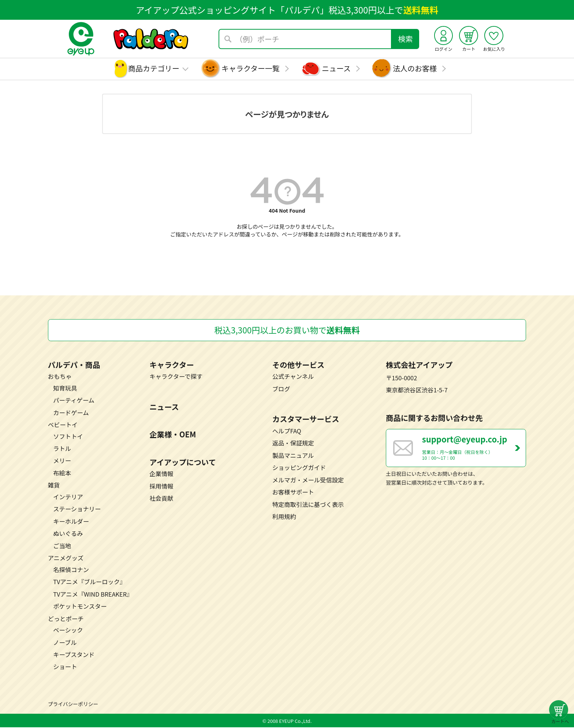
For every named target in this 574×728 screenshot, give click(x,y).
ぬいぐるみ (68, 534)
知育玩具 (65, 389)
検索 (406, 39)
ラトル (62, 449)
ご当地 (62, 546)
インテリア (68, 497)
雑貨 (54, 486)
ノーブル (65, 643)
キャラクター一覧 (251, 68)
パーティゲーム (74, 401)
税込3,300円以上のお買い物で (287, 330)
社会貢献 (161, 499)
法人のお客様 (415, 68)
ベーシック (68, 631)
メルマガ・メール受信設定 (308, 481)
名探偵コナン (71, 570)
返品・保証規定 (293, 444)
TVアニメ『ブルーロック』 (89, 582)
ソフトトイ (68, 437)
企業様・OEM (173, 435)
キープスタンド (74, 655)
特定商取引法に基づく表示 (308, 505)
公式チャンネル (293, 377)
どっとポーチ (66, 619)
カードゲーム (71, 413)
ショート (65, 667)
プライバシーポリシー (73, 705)
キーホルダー (71, 522)
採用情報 (161, 487)
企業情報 (161, 474)
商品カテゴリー (154, 68)
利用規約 (284, 517)
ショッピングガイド (299, 468)
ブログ (281, 389)
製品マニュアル (293, 456)
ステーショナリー (77, 509)
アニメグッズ (66, 559)
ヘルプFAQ (287, 432)
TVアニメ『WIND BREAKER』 (93, 595)
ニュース (336, 68)
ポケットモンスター (80, 607)
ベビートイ (63, 425)
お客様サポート (293, 493)
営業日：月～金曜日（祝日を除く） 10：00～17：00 (474, 449)
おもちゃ (60, 377)
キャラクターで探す (176, 377)
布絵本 (62, 474)
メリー (62, 461)
